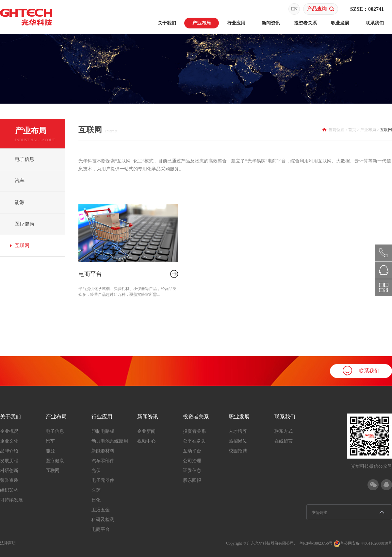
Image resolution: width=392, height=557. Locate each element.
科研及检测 (103, 520)
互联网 (22, 245)
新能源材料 (103, 451)
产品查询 (321, 9)
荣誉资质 (9, 480)
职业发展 (340, 23)
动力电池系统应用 (110, 441)
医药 (96, 490)
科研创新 (9, 471)
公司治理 (192, 461)
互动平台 (192, 451)
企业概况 (9, 431)
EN (294, 9)
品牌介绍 (9, 451)
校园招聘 (238, 451)
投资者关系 (305, 23)
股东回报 (192, 480)
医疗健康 (24, 224)
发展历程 (9, 461)
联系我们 (375, 23)
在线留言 (284, 441)
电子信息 (24, 159)
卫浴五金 (101, 510)
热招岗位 (238, 441)
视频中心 (146, 441)
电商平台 (90, 274)
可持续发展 (11, 500)
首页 (352, 130)
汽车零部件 (103, 461)
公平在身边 (194, 441)
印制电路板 (103, 431)
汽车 (20, 181)
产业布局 (202, 23)
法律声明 (8, 543)
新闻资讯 (271, 23)
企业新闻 (146, 431)
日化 (96, 500)
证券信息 (192, 471)
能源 (20, 202)
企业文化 (9, 441)
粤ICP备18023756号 (316, 543)
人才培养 (238, 431)
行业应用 (236, 23)
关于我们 (167, 23)
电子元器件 (103, 480)
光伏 (96, 471)
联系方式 (284, 431)
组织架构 (9, 490)
